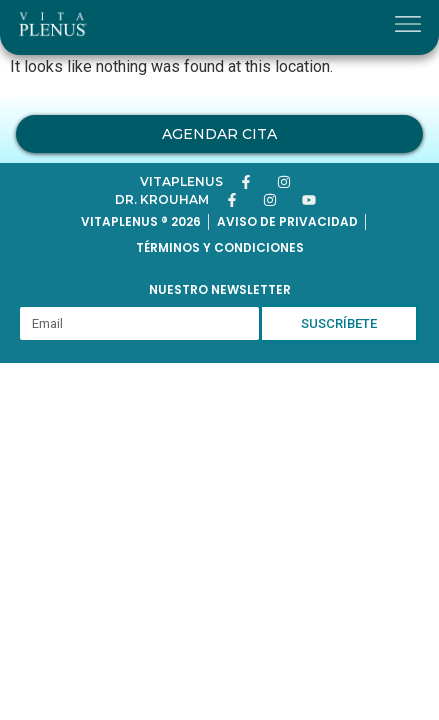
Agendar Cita (219, 134)
